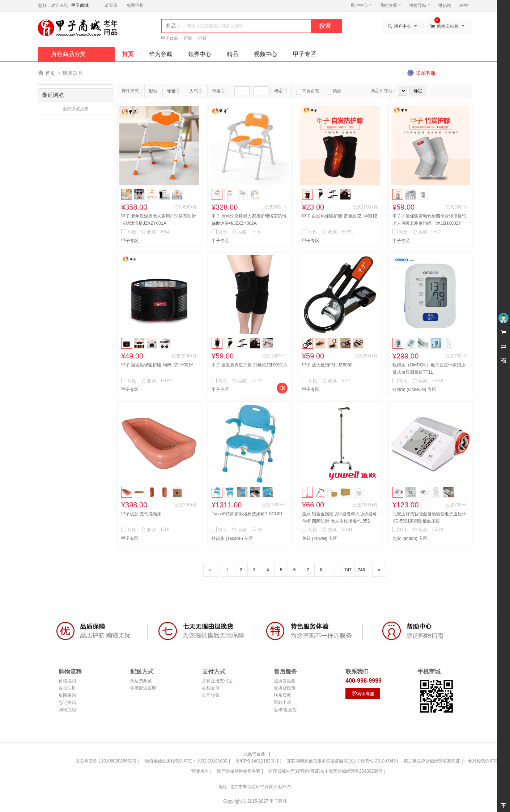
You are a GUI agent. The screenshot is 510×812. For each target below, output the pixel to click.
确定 (279, 91)
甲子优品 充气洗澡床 (141, 514)
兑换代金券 (254, 754)
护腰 (188, 38)
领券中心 (200, 54)
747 (348, 570)
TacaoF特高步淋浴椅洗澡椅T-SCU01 (247, 514)
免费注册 (135, 5)
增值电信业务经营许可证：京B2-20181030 (186, 761)
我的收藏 (390, 5)
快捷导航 (420, 5)
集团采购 (67, 695)
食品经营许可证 (483, 761)
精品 (233, 54)
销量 (171, 91)
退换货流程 (285, 681)
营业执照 (200, 771)
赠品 (334, 91)
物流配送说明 (143, 688)
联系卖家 (282, 695)
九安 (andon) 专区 (410, 538)
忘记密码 (67, 703)
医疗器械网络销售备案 (239, 771)
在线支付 (211, 688)
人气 (194, 91)
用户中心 (361, 5)
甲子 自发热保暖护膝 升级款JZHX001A (249, 365)
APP (464, 5)
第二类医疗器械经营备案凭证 (432, 761)
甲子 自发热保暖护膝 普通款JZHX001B (340, 216)
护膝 (202, 38)
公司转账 (211, 695)
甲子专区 (305, 54)
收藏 (148, 232)
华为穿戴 (161, 54)
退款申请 (282, 703)
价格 (216, 91)
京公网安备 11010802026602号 (106, 761)
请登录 (111, 5)
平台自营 (308, 91)
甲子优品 (170, 38)
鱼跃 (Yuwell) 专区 (320, 538)
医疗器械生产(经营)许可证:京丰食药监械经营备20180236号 (326, 771)
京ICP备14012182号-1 (257, 761)
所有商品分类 (68, 54)
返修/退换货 (285, 710)
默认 (153, 91)
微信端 (445, 5)
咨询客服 (363, 694)
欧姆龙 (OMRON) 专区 (414, 390)
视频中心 (265, 54)
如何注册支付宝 (217, 681)
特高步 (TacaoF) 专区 (232, 538)
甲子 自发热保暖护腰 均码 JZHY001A (157, 365)
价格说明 (67, 681)
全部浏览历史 (76, 109)
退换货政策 (285, 688)
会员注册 (67, 688)
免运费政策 (141, 681)
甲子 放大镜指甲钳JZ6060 (327, 365)
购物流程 (67, 710)
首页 (128, 54)
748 (361, 570)
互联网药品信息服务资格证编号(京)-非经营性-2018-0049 (341, 761)
